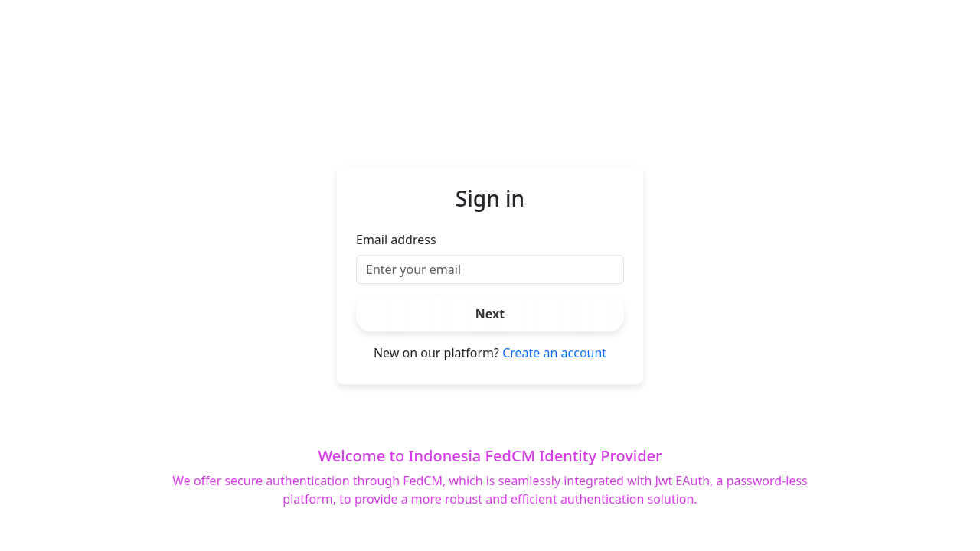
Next (490, 314)
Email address (396, 240)
